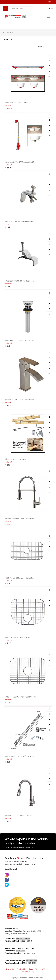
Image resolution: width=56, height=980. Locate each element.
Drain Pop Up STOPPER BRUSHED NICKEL (21, 340)
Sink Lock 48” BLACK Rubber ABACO (20, 103)
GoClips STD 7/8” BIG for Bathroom (20, 281)
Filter (8, 40)
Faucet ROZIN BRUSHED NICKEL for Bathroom (21, 400)
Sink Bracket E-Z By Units (16, 459)
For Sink (10, 32)
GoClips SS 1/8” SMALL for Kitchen (19, 221)
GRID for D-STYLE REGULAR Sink (18, 637)
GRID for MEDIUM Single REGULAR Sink (21, 697)
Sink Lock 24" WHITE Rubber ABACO (20, 162)
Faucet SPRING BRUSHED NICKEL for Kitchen (21, 518)
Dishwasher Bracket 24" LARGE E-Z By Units (21, 756)
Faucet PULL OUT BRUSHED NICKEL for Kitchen (21, 816)
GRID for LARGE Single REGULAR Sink (20, 578)
